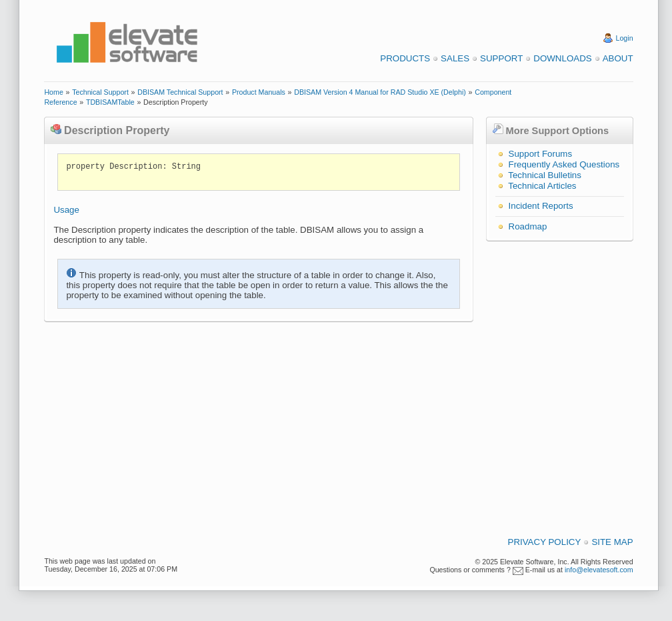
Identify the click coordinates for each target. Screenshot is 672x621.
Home (53, 92)
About (618, 58)
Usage (66, 210)
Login (625, 38)
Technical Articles (542, 186)
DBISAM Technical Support (180, 92)
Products (405, 58)
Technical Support (100, 92)
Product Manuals (259, 92)
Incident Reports (541, 206)
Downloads (562, 58)
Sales (455, 58)
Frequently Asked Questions (564, 164)
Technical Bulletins (545, 175)
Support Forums (541, 154)
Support (501, 58)
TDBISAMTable (110, 102)
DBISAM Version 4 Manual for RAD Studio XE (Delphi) (380, 92)
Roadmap (528, 226)
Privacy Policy (545, 542)
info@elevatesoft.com (599, 570)
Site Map (612, 542)
